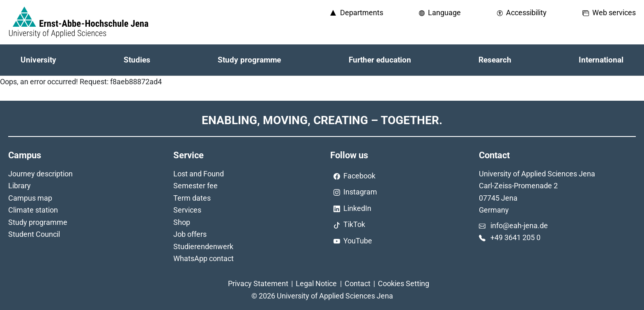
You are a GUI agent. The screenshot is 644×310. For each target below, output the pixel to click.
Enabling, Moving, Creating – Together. (322, 120)
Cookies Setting (404, 283)
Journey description (40, 174)
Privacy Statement (258, 283)
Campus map (30, 198)
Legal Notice (316, 283)
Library (20, 186)
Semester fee (195, 186)
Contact (358, 283)
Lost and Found (199, 174)
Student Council (34, 234)
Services (187, 210)
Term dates (192, 198)
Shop (182, 222)
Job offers (190, 234)
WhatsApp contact (204, 258)
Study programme (38, 222)
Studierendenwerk (203, 246)
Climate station (33, 210)
